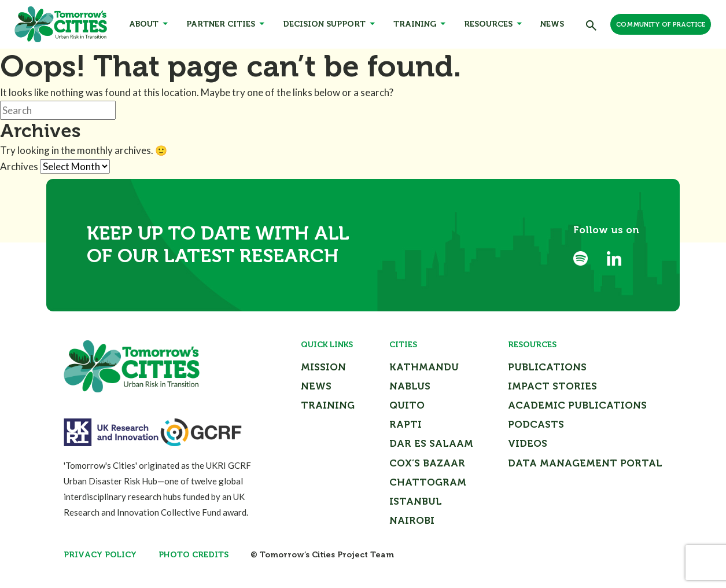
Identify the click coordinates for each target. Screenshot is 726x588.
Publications (547, 367)
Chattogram (428, 482)
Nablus (410, 386)
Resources (488, 24)
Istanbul (416, 501)
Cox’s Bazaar (427, 463)
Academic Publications (577, 405)
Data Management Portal (585, 463)
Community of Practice (661, 25)
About (144, 24)
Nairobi (412, 520)
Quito (407, 405)
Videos (528, 443)
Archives (19, 166)
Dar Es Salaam (431, 443)
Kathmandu (424, 367)
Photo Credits (194, 555)
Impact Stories (552, 386)
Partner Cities (221, 24)
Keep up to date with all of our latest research (218, 245)
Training (415, 24)
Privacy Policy (100, 555)
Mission (323, 367)
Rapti (406, 424)
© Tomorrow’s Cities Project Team (322, 555)
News (552, 24)
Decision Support (324, 24)
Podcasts (536, 424)
